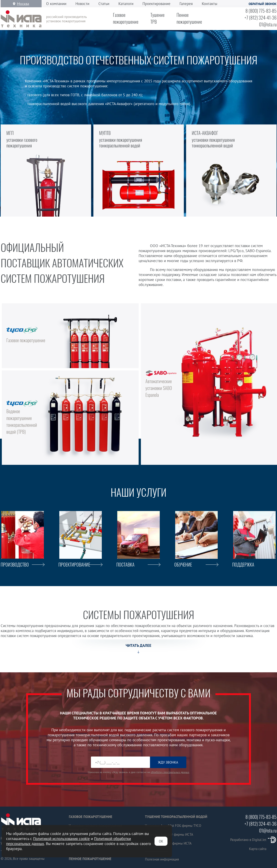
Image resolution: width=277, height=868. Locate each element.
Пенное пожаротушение (90, 859)
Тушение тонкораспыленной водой (176, 817)
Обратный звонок (263, 4)
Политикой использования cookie (61, 839)
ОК (161, 841)
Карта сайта (258, 849)
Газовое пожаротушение (91, 817)
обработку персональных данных (170, 772)
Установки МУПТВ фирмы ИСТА (168, 843)
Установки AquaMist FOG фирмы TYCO (173, 826)
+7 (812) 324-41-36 (261, 18)
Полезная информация (162, 859)
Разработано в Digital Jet (253, 840)
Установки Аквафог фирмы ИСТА (169, 834)
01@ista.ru (268, 24)
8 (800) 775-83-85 (261, 11)
